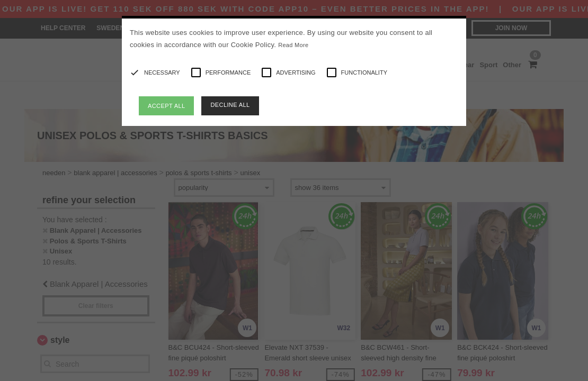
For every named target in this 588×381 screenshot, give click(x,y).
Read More (293, 45)
